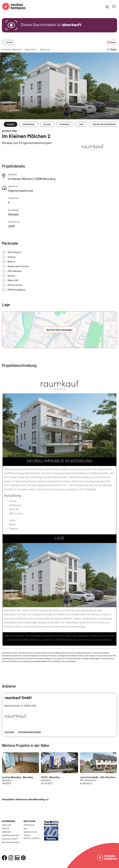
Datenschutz (30, 832)
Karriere (6, 832)
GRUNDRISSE (29, 124)
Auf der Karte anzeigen (60, 330)
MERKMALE (65, 124)
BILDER (10, 124)
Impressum (9, 732)
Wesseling (45, 49)
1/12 (111, 114)
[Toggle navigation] (114, 6)
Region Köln (31, 49)
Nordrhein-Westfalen (12, 49)
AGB (25, 828)
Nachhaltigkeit (10, 839)
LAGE (81, 124)
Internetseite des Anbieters (30, 732)
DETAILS (47, 124)
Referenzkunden (11, 842)
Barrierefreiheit (11, 835)
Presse (6, 828)
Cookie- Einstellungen (31, 837)
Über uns (7, 825)
